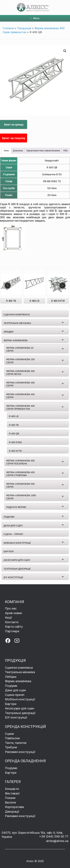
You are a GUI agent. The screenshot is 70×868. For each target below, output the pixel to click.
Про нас (11, 608)
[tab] (6, 151)
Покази (10, 798)
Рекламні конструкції (20, 752)
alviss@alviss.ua (57, 841)
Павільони (12, 738)
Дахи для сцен (15, 690)
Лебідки (11, 677)
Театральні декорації (20, 713)
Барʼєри (11, 704)
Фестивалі (12, 793)
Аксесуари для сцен (19, 708)
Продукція (24, 28)
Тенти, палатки (16, 743)
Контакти (12, 622)
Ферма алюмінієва (18, 681)
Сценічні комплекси (19, 668)
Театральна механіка (20, 672)
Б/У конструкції (16, 717)
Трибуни (11, 747)
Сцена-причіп (15, 695)
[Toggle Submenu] (63, 322)
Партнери (12, 631)
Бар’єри (11, 773)
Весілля (10, 802)
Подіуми (11, 686)
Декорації (12, 812)
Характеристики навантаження (43, 151)
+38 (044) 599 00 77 (54, 836)
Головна (8, 28)
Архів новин (13, 613)
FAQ (65, 151)
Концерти (12, 789)
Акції (8, 617)
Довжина (18, 151)
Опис (6, 151)
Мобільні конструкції (20, 699)
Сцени (10, 734)
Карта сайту (14, 627)
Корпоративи (14, 807)
